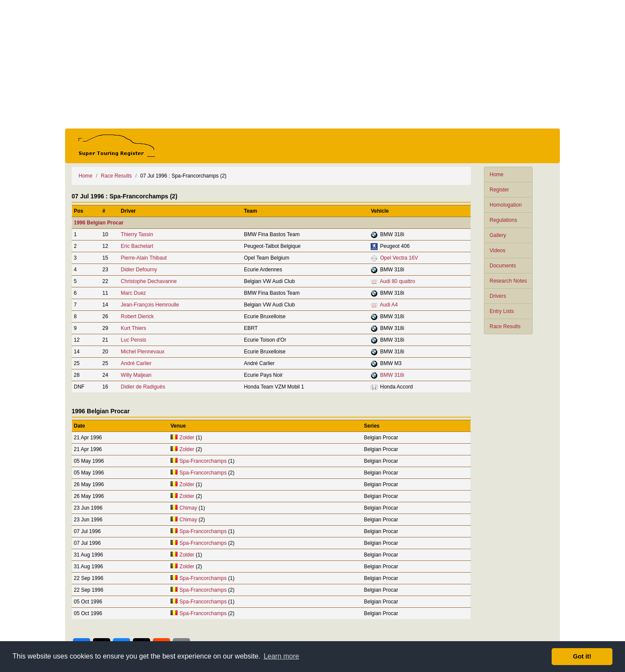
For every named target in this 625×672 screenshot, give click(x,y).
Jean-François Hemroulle (150, 305)
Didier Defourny (139, 270)
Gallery (498, 235)
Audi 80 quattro (397, 281)
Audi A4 (389, 305)
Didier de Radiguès (143, 387)
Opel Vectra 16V (399, 258)
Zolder (187, 438)
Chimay (189, 508)
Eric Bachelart (137, 246)
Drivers (498, 296)
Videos (497, 250)
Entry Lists (502, 311)
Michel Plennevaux (143, 352)
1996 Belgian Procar (99, 223)
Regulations (503, 220)
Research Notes (508, 281)
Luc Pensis (133, 340)
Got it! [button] (582, 656)
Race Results (505, 326)
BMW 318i (392, 375)
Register (499, 190)
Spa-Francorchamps (203, 461)
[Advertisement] (312, 64)
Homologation (506, 205)
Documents (503, 266)
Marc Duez (133, 293)
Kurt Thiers (133, 328)
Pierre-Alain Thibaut (144, 258)
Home (497, 175)
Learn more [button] (281, 656)
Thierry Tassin (137, 234)
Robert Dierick (137, 316)
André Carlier (136, 363)
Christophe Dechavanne (149, 281)
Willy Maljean (136, 375)
